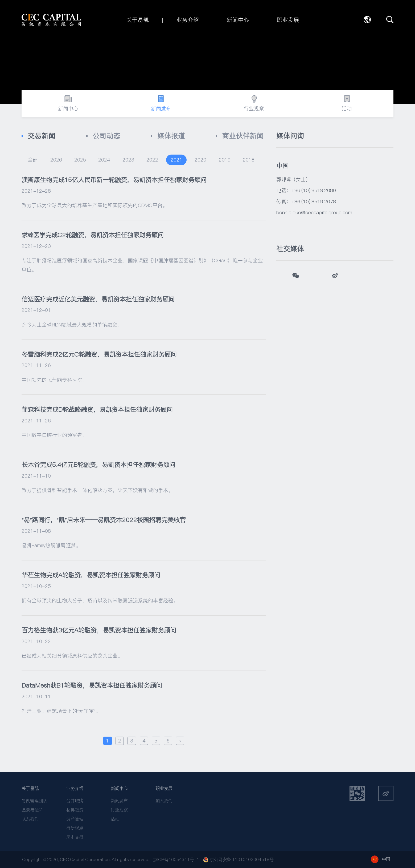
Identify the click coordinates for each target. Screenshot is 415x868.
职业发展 (164, 788)
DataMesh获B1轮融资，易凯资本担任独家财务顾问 (92, 685)
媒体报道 (171, 136)
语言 (367, 20)
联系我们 (30, 819)
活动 (115, 819)
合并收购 (75, 801)
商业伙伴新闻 (243, 136)
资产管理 (75, 819)
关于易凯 (30, 788)
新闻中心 (119, 788)
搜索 (390, 20)
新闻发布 (119, 801)
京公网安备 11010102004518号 (238, 860)
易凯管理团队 (34, 801)
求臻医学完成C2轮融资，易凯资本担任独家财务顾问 (93, 235)
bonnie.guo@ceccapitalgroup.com (314, 212)
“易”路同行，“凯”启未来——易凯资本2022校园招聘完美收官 (104, 520)
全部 (33, 160)
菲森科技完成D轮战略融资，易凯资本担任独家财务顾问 (97, 409)
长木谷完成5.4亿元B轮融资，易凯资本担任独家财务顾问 (98, 465)
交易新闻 (42, 136)
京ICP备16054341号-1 (176, 860)
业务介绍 (75, 788)
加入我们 (164, 801)
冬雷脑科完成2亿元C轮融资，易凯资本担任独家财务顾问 (99, 354)
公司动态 (106, 136)
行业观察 (119, 810)
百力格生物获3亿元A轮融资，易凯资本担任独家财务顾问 (99, 630)
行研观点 (75, 828)
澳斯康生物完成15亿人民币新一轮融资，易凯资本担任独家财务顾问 (114, 180)
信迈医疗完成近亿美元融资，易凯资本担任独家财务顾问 (98, 299)
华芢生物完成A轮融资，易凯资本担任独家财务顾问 (91, 575)
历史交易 (75, 837)
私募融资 (75, 810)
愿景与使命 (32, 810)
